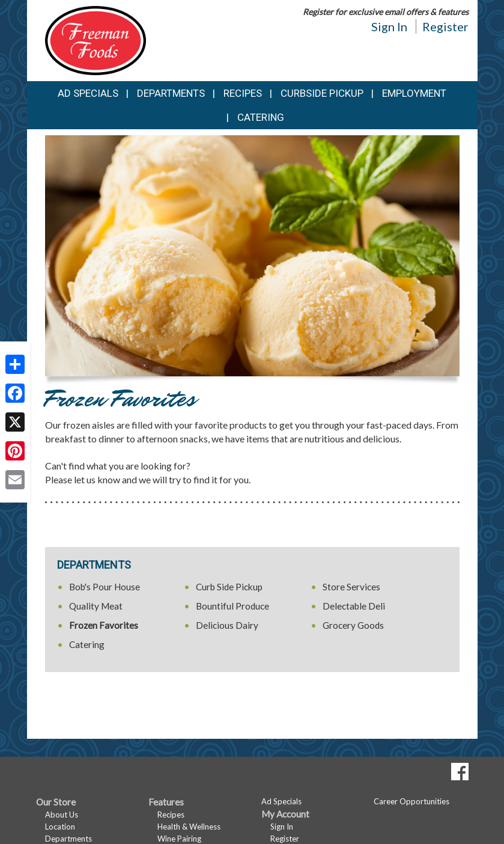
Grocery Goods (353, 625)
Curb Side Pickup (229, 587)
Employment (414, 93)
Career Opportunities (411, 801)
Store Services (351, 587)
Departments (68, 839)
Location (60, 827)
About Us (62, 815)
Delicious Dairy (227, 625)
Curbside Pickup (322, 93)
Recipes (243, 93)
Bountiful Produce (232, 606)
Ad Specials (88, 93)
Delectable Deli (354, 606)
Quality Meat (96, 606)
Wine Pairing (179, 839)
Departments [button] (171, 93)
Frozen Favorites (104, 625)
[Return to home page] (96, 39)
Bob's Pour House (105, 587)
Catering (261, 117)
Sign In (389, 26)
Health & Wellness (189, 827)
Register (445, 26)
